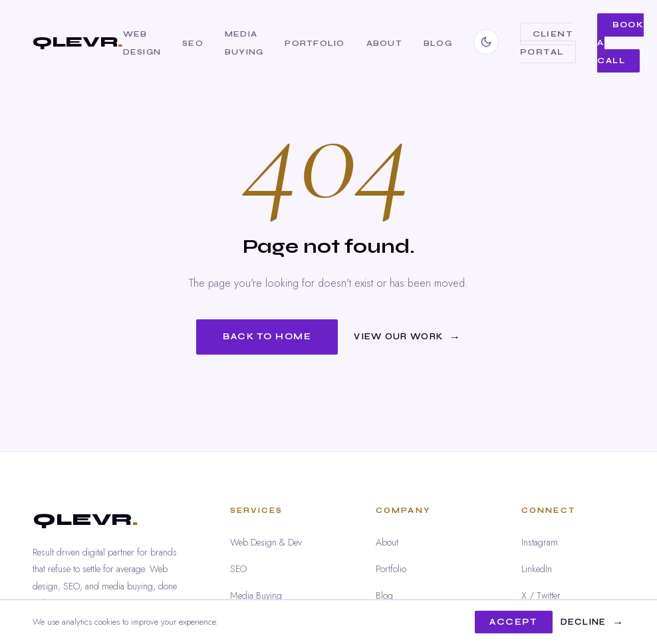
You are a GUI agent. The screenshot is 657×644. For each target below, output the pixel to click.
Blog (438, 43)
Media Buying (256, 595)
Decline (584, 622)
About (384, 43)
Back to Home (267, 337)
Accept (513, 622)
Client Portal (546, 43)
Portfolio (315, 43)
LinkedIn (537, 569)
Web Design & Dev (266, 542)
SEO (193, 43)
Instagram (540, 542)
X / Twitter (541, 595)
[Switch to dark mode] (486, 42)
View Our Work (398, 337)
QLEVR (77, 42)
